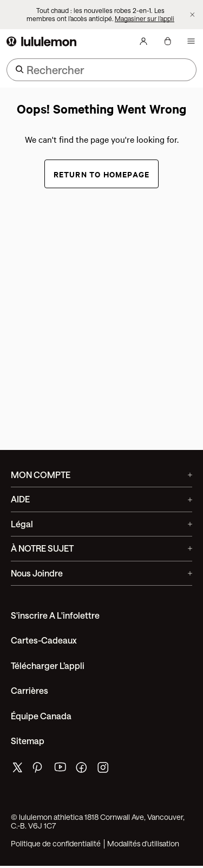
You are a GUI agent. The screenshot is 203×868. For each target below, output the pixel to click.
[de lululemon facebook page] (82, 770)
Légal (101, 524)
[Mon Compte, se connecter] (143, 41)
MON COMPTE (101, 475)
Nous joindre (101, 573)
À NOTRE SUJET (101, 548)
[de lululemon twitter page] (17, 769)
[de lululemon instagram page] (104, 770)
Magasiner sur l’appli (145, 18)
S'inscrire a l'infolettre (55, 615)
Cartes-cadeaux (44, 640)
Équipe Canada (41, 716)
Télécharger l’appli (48, 665)
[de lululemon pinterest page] (39, 770)
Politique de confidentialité (56, 844)
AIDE (101, 499)
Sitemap (28, 741)
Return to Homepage (102, 174)
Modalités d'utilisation (143, 844)
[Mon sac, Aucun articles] (167, 41)
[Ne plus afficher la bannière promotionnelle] (192, 15)
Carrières (30, 690)
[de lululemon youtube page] (61, 770)
